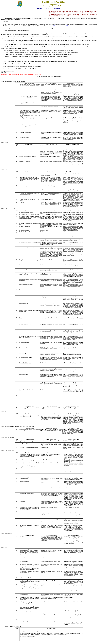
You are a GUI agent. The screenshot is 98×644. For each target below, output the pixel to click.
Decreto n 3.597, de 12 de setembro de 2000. (58, 26)
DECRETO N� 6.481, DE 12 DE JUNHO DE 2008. (49, 9)
